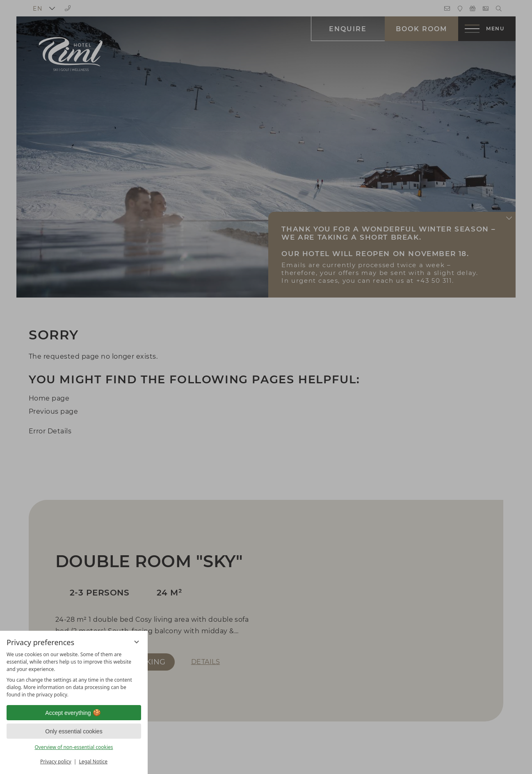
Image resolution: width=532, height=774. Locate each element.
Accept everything (74, 713)
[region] (74, 675)
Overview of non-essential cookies (74, 747)
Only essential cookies (74, 731)
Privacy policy (56, 761)
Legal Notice (93, 761)
